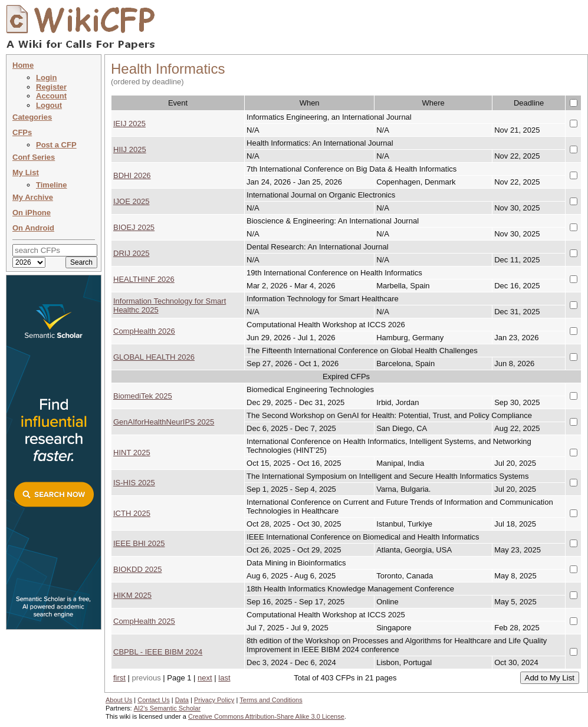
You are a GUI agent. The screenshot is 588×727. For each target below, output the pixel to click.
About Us (119, 700)
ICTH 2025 (132, 513)
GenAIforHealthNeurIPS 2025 (164, 422)
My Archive (33, 197)
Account (51, 96)
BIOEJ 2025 (134, 227)
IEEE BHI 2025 (139, 543)
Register (51, 87)
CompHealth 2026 (144, 331)
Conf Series (34, 157)
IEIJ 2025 (129, 124)
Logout (49, 105)
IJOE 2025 (131, 201)
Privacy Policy (214, 700)
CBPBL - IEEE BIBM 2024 (158, 652)
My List (26, 172)
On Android (33, 228)
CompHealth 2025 (144, 621)
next (205, 678)
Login (46, 78)
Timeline (52, 185)
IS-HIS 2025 (134, 483)
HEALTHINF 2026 (144, 279)
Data (182, 700)
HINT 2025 (132, 453)
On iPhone (32, 213)
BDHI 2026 (132, 175)
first (119, 678)
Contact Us (153, 700)
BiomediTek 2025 (143, 396)
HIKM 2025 (132, 595)
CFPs (22, 132)
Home (23, 65)
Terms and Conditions (271, 700)
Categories (32, 117)
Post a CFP (56, 145)
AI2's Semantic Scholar (167, 708)
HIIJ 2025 (130, 149)
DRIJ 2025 (131, 253)
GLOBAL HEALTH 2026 (154, 357)
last (224, 678)
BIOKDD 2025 (137, 569)
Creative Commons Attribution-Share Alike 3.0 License (266, 716)
